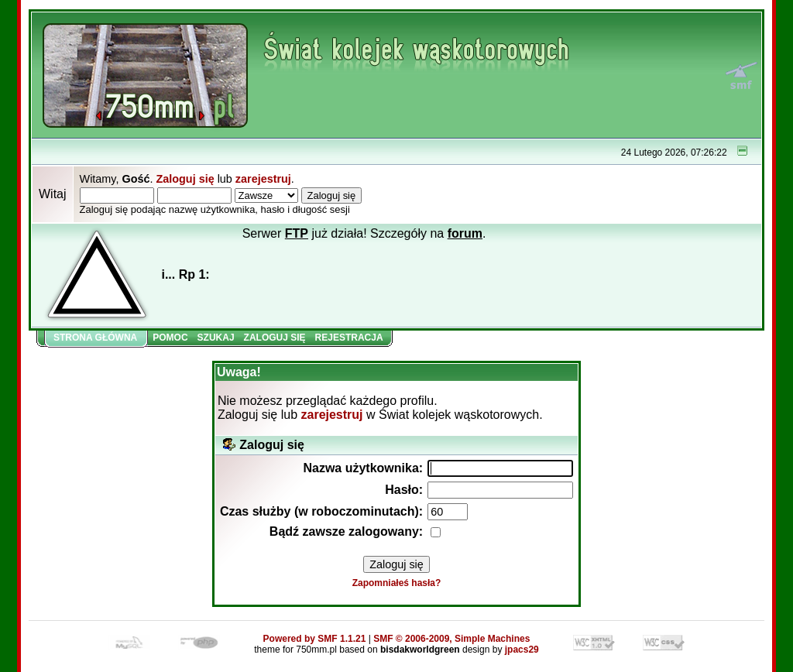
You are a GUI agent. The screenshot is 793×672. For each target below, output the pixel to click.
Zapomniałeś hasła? (397, 583)
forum (465, 233)
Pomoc (170, 338)
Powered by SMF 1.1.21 (315, 639)
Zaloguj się (185, 179)
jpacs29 (522, 650)
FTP (297, 233)
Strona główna (95, 338)
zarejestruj (263, 179)
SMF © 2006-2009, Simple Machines (451, 639)
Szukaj (216, 338)
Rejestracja (349, 338)
